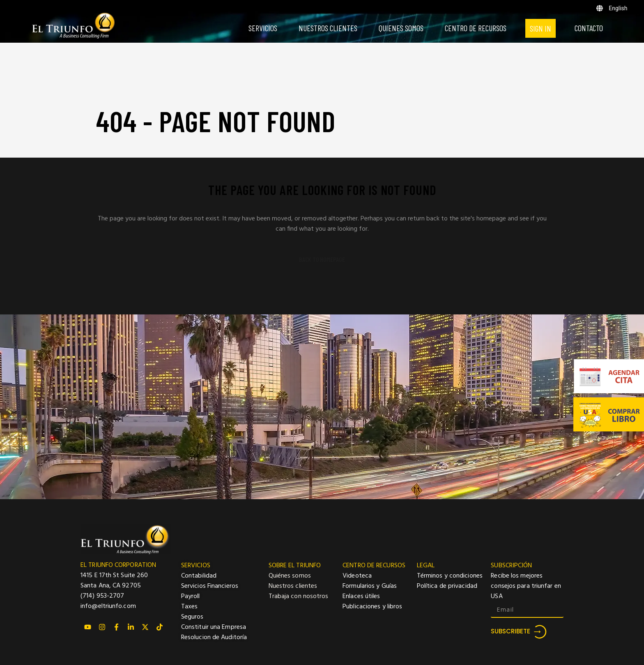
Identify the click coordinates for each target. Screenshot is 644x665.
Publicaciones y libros (372, 607)
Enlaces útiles (361, 596)
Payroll (191, 596)
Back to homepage (322, 259)
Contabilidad (199, 576)
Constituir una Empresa (214, 627)
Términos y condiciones (450, 576)
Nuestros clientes (293, 586)
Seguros (192, 617)
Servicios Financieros (210, 586)
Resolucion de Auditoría (214, 637)
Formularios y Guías (370, 586)
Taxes (190, 607)
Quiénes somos (290, 576)
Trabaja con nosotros (299, 596)
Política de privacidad (447, 586)
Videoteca (357, 576)
